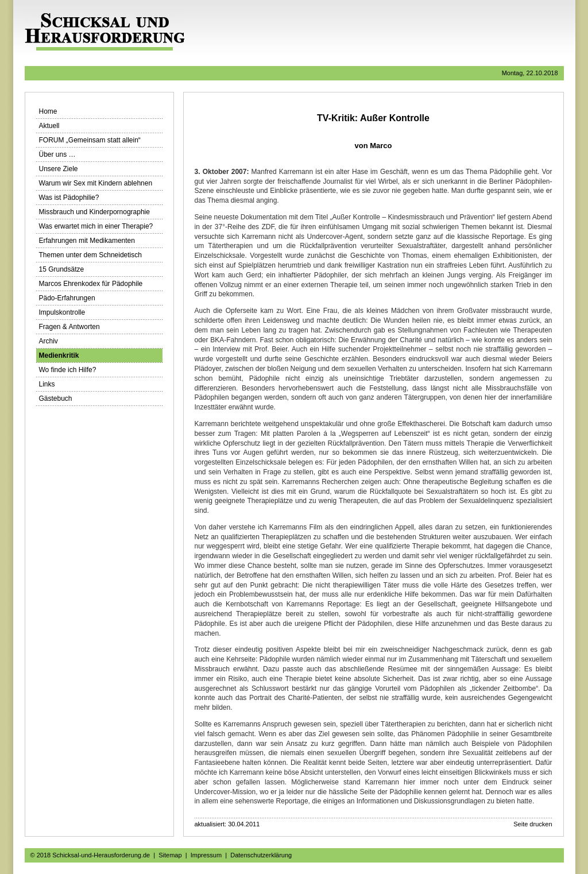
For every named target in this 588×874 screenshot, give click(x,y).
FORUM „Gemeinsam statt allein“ (90, 140)
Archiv (49, 341)
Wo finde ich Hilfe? (68, 370)
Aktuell (49, 126)
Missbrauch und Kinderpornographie (94, 212)
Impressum (206, 855)
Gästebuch (56, 399)
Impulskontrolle (62, 312)
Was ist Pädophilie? (69, 198)
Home (48, 111)
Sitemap (170, 855)
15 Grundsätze (62, 269)
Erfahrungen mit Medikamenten (87, 241)
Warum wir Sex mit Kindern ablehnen (96, 183)
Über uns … (57, 154)
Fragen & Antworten (69, 327)
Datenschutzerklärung (261, 855)
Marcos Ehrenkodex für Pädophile (91, 284)
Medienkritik (59, 355)
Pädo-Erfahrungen (67, 298)
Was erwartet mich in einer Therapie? (96, 226)
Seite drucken (533, 824)
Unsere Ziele (59, 169)
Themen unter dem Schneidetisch (90, 255)
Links (47, 384)
